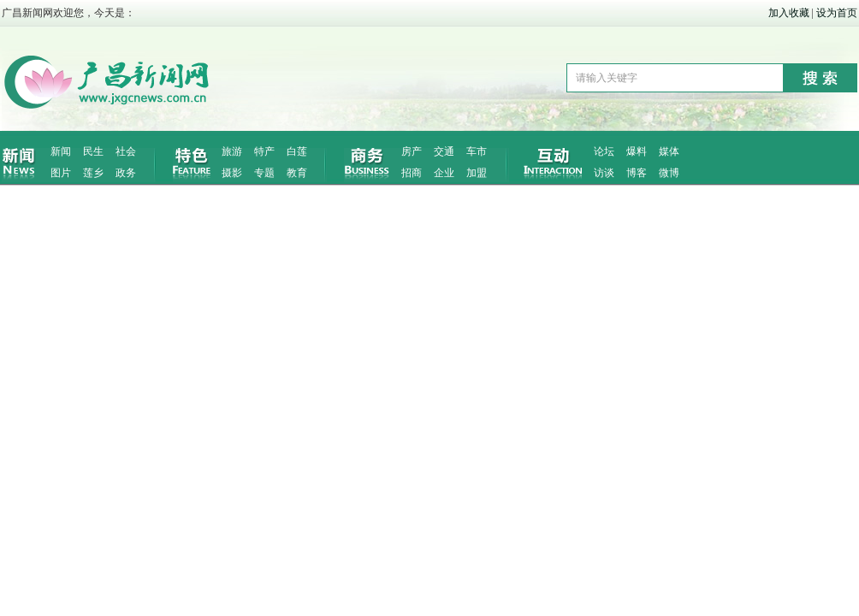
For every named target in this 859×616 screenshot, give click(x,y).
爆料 (637, 151)
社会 (126, 151)
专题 (264, 173)
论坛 (604, 151)
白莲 (297, 151)
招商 (412, 173)
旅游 (232, 151)
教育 (297, 173)
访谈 (604, 173)
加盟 (477, 173)
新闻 (61, 151)
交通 (444, 151)
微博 (669, 173)
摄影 (232, 173)
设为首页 (837, 13)
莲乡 (93, 173)
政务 (126, 173)
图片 (61, 173)
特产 (264, 151)
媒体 (669, 151)
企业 (444, 173)
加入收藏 (789, 13)
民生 (93, 151)
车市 (477, 151)
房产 (412, 151)
